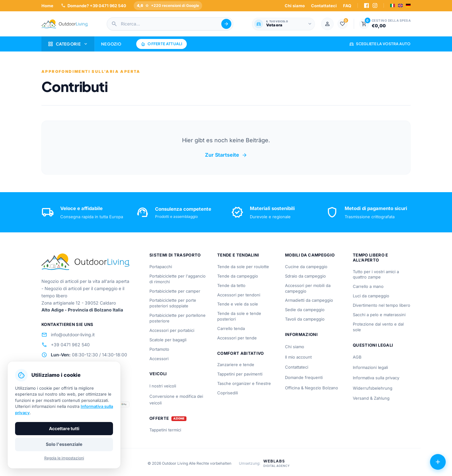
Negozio (111, 44)
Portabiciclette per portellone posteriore (178, 318)
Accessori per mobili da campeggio (308, 288)
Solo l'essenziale (64, 444)
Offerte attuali (161, 44)
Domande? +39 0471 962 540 (94, 5)
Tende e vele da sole (238, 304)
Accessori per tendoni (239, 295)
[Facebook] (366, 5)
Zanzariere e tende (236, 365)
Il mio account (298, 357)
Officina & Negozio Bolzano (312, 388)
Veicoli (158, 374)
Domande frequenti (304, 377)
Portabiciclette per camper (175, 291)
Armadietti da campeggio (309, 300)
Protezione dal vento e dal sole (378, 327)
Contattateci (324, 6)
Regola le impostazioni (64, 458)
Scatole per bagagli (168, 340)
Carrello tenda (231, 328)
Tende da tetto (231, 285)
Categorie (68, 44)
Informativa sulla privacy (376, 378)
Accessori (159, 359)
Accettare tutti (64, 428)
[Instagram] (375, 5)
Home (47, 6)
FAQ (347, 6)
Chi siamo (295, 6)
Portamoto (159, 349)
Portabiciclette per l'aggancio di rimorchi (178, 279)
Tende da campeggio (238, 276)
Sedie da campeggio (305, 310)
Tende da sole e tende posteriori (239, 316)
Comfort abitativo (241, 353)
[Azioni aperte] (438, 462)
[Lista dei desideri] (342, 24)
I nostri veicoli (163, 386)
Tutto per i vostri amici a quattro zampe (376, 274)
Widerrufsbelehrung (373, 388)
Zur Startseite (226, 155)
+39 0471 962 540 (66, 345)
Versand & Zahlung (371, 398)
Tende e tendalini (238, 255)
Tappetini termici (165, 430)
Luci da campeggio (371, 296)
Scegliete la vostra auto (380, 44)
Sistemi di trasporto (175, 255)
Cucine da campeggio (306, 267)
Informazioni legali (370, 367)
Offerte (159, 418)
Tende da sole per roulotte (243, 267)
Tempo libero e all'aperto (371, 257)
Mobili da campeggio (310, 255)
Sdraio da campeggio (305, 276)
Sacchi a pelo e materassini (379, 315)
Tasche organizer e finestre (244, 383)
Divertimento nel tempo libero (382, 305)
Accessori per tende (237, 338)
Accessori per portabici (172, 330)
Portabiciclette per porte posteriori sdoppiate (173, 303)
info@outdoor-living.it (68, 335)
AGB (357, 357)
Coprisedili (228, 393)
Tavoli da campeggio (305, 319)
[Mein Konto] (327, 24)
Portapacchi (161, 267)
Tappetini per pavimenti (240, 374)
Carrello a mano (368, 286)
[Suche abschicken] (226, 24)
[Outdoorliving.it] (65, 24)
